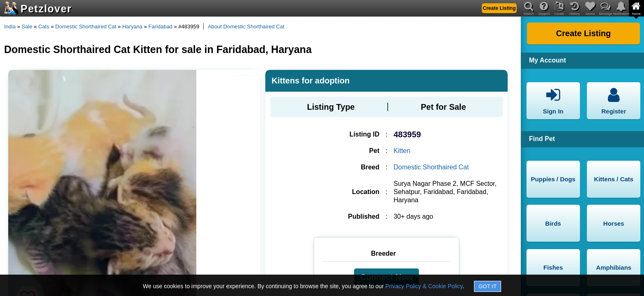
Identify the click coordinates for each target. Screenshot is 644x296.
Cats (44, 27)
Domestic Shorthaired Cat (86, 27)
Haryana (132, 27)
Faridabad (160, 27)
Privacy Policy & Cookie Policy (424, 286)
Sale (27, 27)
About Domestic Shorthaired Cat (246, 27)
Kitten (402, 151)
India (10, 27)
